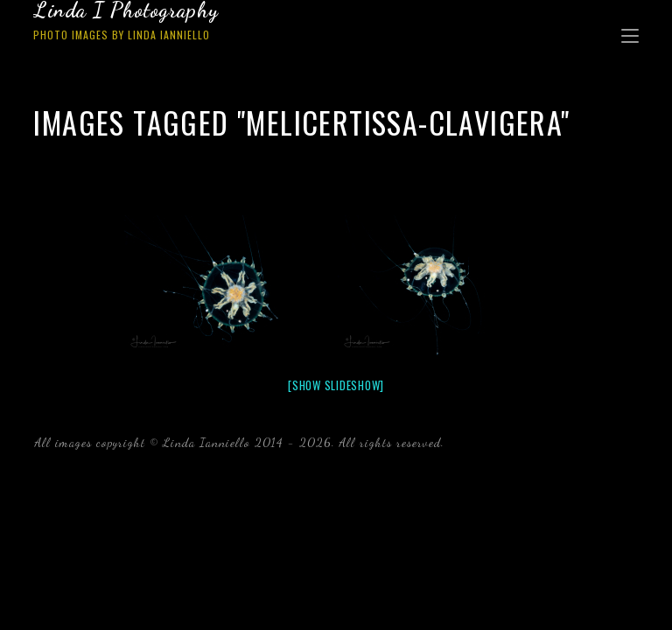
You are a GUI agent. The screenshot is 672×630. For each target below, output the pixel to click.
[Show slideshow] (336, 385)
